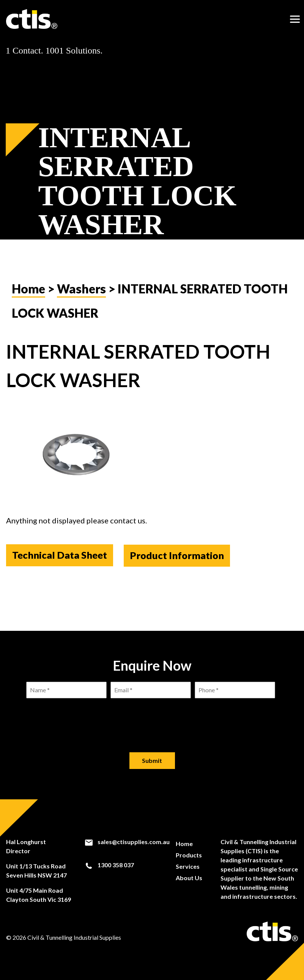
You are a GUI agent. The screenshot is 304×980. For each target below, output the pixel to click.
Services (187, 866)
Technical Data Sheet (60, 564)
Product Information (179, 564)
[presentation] (152, 719)
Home (28, 297)
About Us (189, 878)
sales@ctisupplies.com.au (127, 842)
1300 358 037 (109, 866)
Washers (81, 297)
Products (188, 855)
